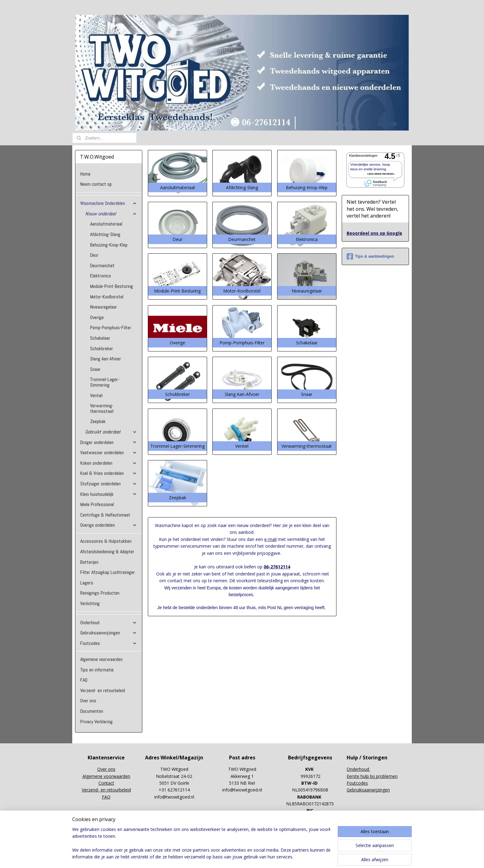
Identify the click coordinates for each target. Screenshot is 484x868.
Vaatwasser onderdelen (109, 453)
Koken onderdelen (109, 463)
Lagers (87, 583)
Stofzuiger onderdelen (109, 484)
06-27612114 (277, 567)
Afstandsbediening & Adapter (107, 552)
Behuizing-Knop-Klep (109, 245)
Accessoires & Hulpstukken (106, 541)
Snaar (95, 369)
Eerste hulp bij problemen (372, 776)
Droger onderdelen (109, 442)
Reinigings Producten (100, 593)
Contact (106, 783)
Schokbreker (102, 349)
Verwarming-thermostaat (102, 408)
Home (85, 174)
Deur (94, 255)
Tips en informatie (97, 670)
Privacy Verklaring (96, 722)
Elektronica (100, 276)
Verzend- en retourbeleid (103, 690)
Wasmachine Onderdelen (109, 203)
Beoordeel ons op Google (374, 233)
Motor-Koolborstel (107, 297)
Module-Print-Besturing (112, 286)
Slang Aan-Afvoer (106, 359)
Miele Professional (97, 504)
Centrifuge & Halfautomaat (105, 515)
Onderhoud (109, 623)
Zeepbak (98, 421)
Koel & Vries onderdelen (109, 473)
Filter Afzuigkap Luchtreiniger (108, 572)
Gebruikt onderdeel (111, 432)
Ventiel (96, 395)
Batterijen (89, 562)
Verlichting (90, 603)
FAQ (84, 680)
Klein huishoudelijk (109, 494)
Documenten (92, 711)
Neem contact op (96, 184)
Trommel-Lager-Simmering (105, 382)
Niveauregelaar (104, 307)
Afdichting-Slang (105, 234)
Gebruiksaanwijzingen (109, 633)
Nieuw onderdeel (111, 214)
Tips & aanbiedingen (370, 256)
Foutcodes (109, 643)
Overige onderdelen (109, 525)
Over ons (88, 701)
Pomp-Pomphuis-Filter (111, 328)
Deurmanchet (102, 266)
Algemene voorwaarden (101, 659)
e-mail (270, 539)
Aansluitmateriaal (106, 224)
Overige (97, 317)
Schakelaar (100, 338)
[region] (201, 844)
